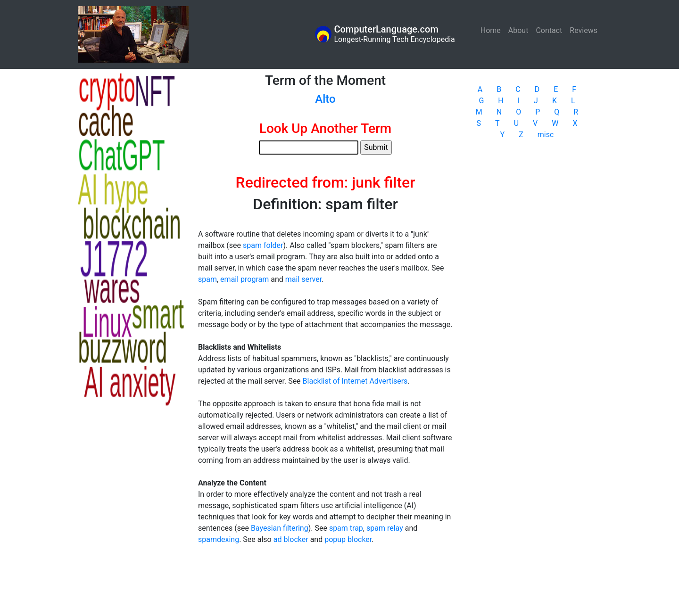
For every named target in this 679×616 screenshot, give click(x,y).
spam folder (263, 245)
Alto (325, 99)
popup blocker (348, 539)
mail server (303, 279)
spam (207, 279)
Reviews (584, 30)
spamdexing (219, 539)
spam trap (346, 528)
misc (546, 135)
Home (493, 30)
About (518, 30)
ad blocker (291, 539)
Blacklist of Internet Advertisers (355, 381)
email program (244, 279)
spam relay (385, 528)
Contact (549, 30)
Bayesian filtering (280, 528)
